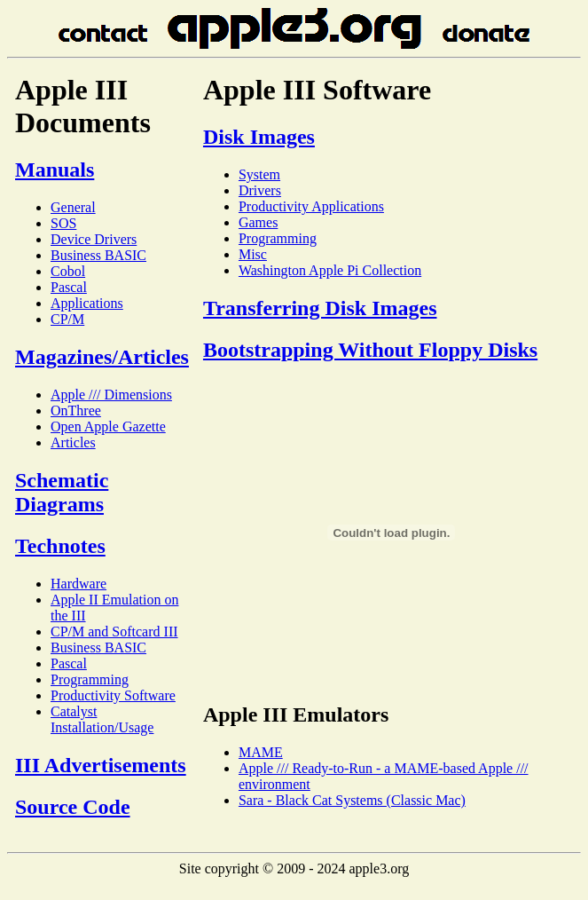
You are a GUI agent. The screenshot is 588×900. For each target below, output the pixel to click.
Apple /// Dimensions (111, 395)
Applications (87, 303)
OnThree (76, 411)
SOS (63, 223)
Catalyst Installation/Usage (102, 719)
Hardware (78, 584)
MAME (261, 752)
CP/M (67, 319)
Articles (73, 442)
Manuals (55, 170)
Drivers (260, 190)
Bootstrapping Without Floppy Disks (370, 350)
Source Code (73, 807)
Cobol (68, 271)
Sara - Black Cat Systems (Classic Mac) (352, 800)
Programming (90, 679)
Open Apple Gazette (108, 426)
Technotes (60, 546)
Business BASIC (98, 255)
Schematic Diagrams (62, 492)
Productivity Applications (311, 206)
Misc (253, 254)
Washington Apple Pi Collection (330, 270)
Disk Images (259, 137)
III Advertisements (101, 765)
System (259, 174)
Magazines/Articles (102, 357)
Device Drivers (94, 239)
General (73, 207)
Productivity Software (113, 695)
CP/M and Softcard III (114, 632)
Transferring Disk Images (320, 308)
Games (258, 222)
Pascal (69, 287)
